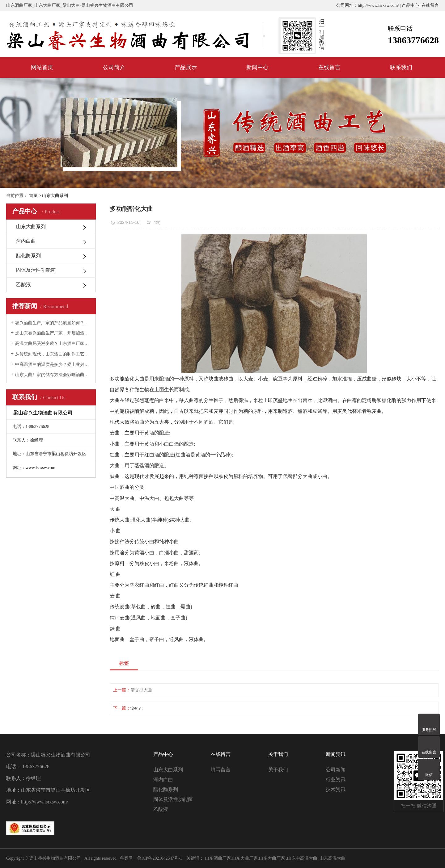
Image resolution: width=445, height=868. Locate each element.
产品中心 (410, 5)
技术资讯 (336, 789)
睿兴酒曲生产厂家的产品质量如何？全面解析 (53, 323)
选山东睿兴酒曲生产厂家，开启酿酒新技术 (53, 333)
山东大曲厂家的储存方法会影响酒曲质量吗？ (53, 375)
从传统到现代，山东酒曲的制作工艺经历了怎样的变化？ (53, 354)
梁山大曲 (71, 5)
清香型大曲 (141, 690)
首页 (33, 196)
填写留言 (221, 770)
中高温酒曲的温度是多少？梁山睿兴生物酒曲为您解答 (53, 365)
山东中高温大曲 (302, 858)
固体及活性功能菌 (36, 270)
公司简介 (114, 67)
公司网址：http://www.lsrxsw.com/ (368, 5)
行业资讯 (336, 780)
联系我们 (401, 67)
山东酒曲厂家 (19, 5)
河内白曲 (26, 241)
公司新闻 (336, 770)
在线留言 (430, 5)
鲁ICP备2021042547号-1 (160, 858)
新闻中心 (257, 67)
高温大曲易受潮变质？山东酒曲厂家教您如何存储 (53, 344)
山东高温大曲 (333, 858)
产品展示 (186, 67)
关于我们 (278, 770)
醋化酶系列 (28, 256)
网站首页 (42, 67)
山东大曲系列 (31, 226)
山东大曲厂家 (47, 5)
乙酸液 (23, 285)
